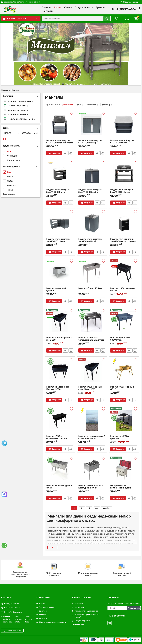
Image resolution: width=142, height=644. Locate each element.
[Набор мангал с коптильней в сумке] (124, 470)
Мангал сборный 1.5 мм (90, 288)
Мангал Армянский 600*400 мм (120, 339)
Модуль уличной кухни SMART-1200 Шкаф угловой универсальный (59, 241)
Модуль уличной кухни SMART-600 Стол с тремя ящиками (123, 241)
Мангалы (79, 604)
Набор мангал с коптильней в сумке (121, 487)
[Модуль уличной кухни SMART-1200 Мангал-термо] (124, 175)
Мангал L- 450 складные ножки (123, 290)
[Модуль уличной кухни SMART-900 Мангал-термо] (60, 125)
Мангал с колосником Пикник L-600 (58, 388)
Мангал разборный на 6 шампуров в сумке (91, 487)
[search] (76, 19)
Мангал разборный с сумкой (60, 291)
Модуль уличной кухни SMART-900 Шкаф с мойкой (90, 192)
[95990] (27, 133)
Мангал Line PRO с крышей (124, 439)
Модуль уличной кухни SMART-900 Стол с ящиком (58, 192)
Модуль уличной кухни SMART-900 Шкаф (90, 142)
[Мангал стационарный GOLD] (124, 372)
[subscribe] (124, 608)
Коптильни (80, 607)
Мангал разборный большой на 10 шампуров (91, 339)
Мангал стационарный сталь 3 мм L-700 (90, 388)
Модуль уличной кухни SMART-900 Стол (122, 142)
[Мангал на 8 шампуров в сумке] (60, 470)
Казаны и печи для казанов (86, 611)
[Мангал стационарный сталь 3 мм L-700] (92, 372)
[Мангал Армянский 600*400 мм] (124, 323)
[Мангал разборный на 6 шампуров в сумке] (92, 470)
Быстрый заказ (65, 153)
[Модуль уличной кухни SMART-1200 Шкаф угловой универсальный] (60, 224)
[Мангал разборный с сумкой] (60, 273)
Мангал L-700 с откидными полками (57, 437)
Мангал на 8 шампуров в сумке (59, 487)
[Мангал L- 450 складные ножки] (124, 273)
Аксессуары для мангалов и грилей (87, 616)
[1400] (9, 133)
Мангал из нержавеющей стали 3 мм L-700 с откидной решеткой (92, 439)
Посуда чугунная (82, 621)
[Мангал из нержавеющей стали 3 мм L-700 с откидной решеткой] (92, 421)
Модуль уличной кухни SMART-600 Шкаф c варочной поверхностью (91, 241)
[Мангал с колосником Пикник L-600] (60, 372)
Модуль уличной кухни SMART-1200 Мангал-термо (122, 192)
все (97, 508)
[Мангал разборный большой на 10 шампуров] (92, 323)
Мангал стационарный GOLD (122, 388)
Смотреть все (9, 194)
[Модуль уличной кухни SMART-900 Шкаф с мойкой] (92, 175)
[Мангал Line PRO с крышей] (124, 421)
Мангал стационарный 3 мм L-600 (59, 339)
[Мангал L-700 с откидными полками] (60, 421)
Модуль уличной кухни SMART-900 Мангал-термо (60, 142)
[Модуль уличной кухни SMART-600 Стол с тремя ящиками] (124, 224)
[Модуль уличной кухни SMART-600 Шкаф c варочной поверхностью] (92, 224)
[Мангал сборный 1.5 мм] (92, 273)
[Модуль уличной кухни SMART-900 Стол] (124, 125)
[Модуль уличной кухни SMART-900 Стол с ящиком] (60, 175)
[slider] (5, 139)
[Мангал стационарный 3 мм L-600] (60, 323)
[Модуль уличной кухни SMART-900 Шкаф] (92, 125)
